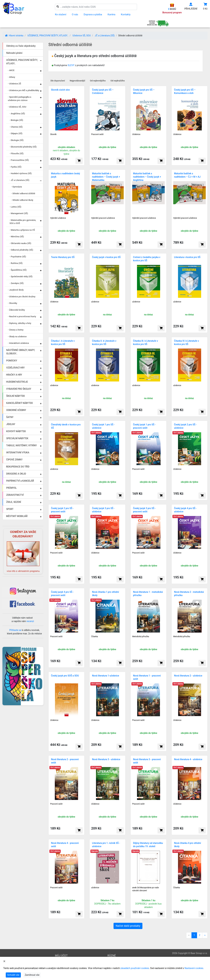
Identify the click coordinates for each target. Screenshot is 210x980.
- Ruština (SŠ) (16, 263)
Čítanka (94, 637)
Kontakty (126, 14)
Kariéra (111, 14)
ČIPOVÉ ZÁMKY (14, 460)
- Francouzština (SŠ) (19, 160)
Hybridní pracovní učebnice (103, 218)
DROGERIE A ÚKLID (16, 474)
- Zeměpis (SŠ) (17, 283)
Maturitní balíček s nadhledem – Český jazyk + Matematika (106, 177)
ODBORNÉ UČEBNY (16, 410)
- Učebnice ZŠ (14, 84)
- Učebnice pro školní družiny (22, 297)
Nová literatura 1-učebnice (106, 676)
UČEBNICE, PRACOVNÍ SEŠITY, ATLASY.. (48, 36)
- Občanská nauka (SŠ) (20, 243)
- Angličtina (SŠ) (17, 114)
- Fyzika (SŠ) (16, 167)
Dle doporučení (58, 81)
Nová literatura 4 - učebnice (188, 759)
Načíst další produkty (128, 926)
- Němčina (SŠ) (17, 237)
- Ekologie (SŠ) (17, 140)
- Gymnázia (16, 187)
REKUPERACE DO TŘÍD (18, 467)
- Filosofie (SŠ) (16, 153)
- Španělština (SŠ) (18, 270)
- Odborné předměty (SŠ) (21, 250)
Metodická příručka (141, 637)
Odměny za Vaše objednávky (21, 46)
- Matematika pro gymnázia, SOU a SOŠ (23, 222)
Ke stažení (61, 14)
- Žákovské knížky (16, 310)
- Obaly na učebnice (17, 337)
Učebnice (136, 134)
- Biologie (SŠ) (16, 120)
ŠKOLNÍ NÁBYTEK (16, 396)
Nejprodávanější (77, 81)
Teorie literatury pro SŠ (63, 257)
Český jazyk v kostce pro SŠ (106, 257)
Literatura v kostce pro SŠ (187, 257)
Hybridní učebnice (58, 218)
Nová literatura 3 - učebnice (106, 759)
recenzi (30, 621)
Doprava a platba (93, 14)
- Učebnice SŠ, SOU (17, 107)
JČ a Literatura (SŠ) (105, 36)
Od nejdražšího (118, 81)
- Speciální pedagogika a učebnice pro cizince (20, 99)
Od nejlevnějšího (98, 81)
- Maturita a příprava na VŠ (22, 230)
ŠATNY (10, 417)
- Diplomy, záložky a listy (20, 323)
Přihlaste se (15, 630)
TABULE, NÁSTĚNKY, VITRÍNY (21, 445)
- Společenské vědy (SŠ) (21, 276)
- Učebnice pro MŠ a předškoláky (23, 90)
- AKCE (11, 70)
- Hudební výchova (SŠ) (21, 173)
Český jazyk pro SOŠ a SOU (65, 676)
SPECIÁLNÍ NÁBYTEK (17, 438)
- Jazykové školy (16, 290)
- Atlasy (11, 77)
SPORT (10, 509)
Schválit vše (13, 975)
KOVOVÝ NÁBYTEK (16, 431)
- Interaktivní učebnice (18, 343)
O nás (75, 14)
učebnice (95, 302)
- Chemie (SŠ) (16, 127)
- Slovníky (12, 303)
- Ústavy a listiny (16, 330)
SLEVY (71, 65)
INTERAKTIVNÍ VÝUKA (18, 453)
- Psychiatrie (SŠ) (18, 257)
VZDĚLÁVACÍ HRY (15, 368)
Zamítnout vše (32, 975)
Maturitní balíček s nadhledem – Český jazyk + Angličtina (147, 177)
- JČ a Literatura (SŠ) (19, 180)
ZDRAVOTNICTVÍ (15, 495)
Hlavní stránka (14, 36)
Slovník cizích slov (60, 90)
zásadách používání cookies (135, 968)
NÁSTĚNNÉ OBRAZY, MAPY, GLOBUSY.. (21, 352)
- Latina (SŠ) (15, 207)
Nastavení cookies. (194, 968)
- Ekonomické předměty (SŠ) (23, 147)
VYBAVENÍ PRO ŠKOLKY (19, 389)
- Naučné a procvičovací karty (22, 316)
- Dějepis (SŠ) (16, 133)
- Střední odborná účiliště (23, 193)
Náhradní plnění (14, 53)
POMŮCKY (12, 361)
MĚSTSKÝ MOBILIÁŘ (17, 516)
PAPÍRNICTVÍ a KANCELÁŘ (20, 481)
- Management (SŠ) (19, 213)
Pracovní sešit (97, 134)
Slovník (53, 134)
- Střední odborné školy (22, 200)
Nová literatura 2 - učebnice (188, 676)
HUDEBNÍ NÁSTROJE (17, 382)
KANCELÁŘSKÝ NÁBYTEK (20, 403)
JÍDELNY (11, 424)
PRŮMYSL (11, 488)
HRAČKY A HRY (14, 375)
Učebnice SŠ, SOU (82, 36)
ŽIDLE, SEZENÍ (14, 502)
